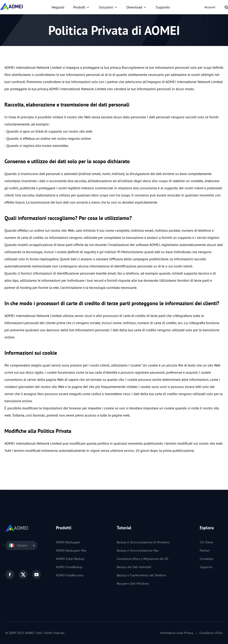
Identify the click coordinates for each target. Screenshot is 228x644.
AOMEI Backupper (68, 542)
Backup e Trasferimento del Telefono (141, 575)
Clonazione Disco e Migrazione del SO (142, 559)
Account (210, 7)
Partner (205, 550)
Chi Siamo (207, 542)
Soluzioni (106, 7)
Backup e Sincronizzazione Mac (138, 550)
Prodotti (79, 7)
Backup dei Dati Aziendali (134, 567)
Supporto (163, 7)
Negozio (58, 7)
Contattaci (207, 559)
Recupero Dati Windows (133, 584)
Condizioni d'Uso (211, 633)
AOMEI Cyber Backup (70, 559)
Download (134, 7)
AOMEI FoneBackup (69, 567)
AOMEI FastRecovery (70, 575)
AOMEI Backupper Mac (71, 550)
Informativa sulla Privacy (177, 633)
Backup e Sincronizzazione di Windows (143, 542)
